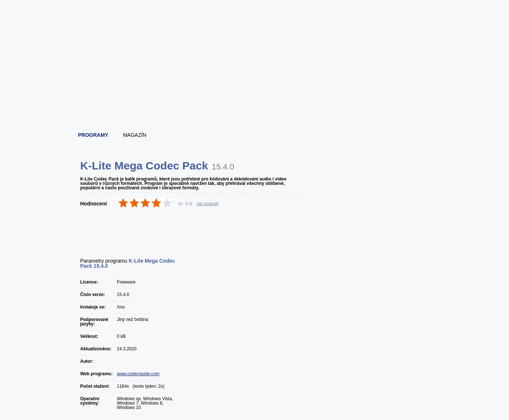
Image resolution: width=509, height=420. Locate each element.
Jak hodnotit (208, 204)
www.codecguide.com (138, 374)
